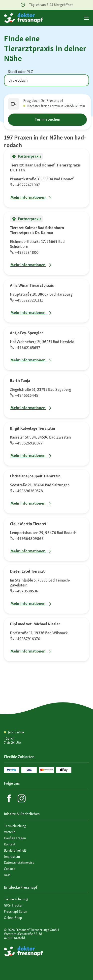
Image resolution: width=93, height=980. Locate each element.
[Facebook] (9, 798)
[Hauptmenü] (87, 18)
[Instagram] (22, 798)
